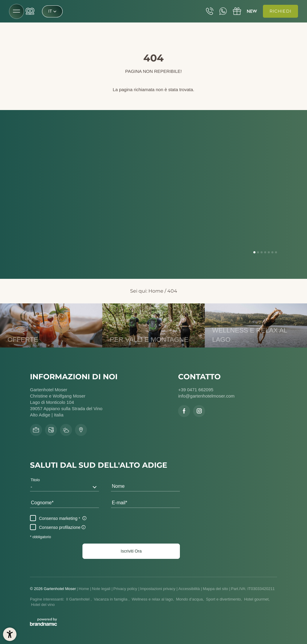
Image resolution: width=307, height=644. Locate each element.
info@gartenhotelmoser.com (206, 396)
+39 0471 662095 (196, 390)
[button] (131, 551)
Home (156, 291)
